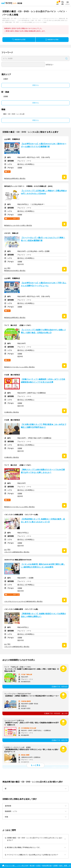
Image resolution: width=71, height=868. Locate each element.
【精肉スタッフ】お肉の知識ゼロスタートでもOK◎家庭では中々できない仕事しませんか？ (43, 471)
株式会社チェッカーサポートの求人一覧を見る (18, 225)
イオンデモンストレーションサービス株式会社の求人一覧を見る (23, 601)
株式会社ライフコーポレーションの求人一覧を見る (19, 367)
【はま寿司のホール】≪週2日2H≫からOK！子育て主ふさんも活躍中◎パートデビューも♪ (44, 284)
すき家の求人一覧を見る (12, 412)
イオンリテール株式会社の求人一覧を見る (17, 552)
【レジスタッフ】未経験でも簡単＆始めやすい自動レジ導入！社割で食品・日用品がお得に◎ (43, 331)
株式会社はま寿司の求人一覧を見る (15, 178)
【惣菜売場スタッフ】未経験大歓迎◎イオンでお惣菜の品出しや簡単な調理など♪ (43, 615)
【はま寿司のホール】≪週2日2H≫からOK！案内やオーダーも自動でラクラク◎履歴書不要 (44, 145)
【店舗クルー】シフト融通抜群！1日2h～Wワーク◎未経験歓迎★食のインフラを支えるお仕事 (43, 381)
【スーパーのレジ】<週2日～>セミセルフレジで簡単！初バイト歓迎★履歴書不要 (43, 239)
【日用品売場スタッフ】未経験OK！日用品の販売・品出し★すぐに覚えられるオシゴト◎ (43, 520)
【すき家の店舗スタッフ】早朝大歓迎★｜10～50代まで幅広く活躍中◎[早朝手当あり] (44, 426)
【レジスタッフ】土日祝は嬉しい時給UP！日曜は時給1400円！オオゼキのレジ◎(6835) (44, 192)
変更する (36, 85)
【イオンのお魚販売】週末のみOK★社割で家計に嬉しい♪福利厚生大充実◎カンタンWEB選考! (43, 566)
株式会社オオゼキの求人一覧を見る (15, 271)
